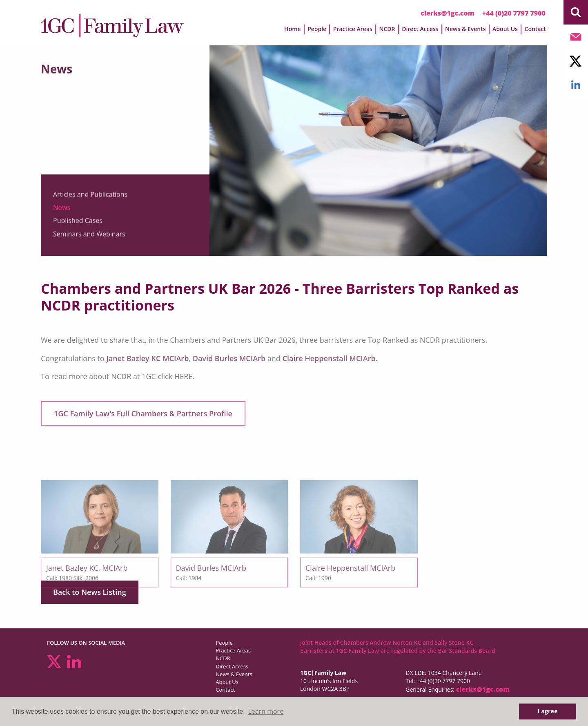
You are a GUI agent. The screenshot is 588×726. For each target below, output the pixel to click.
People (317, 29)
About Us (505, 29)
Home (293, 29)
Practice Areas (353, 29)
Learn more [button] (266, 711)
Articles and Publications (90, 199)
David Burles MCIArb (229, 358)
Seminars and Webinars (89, 239)
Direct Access (420, 29)
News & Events (465, 29)
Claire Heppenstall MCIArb (329, 358)
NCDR (387, 29)
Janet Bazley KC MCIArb (147, 358)
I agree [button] (548, 711)
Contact (535, 29)
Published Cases (78, 226)
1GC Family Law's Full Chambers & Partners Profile (143, 413)
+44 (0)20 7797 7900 (514, 13)
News (62, 212)
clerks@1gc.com (448, 13)
